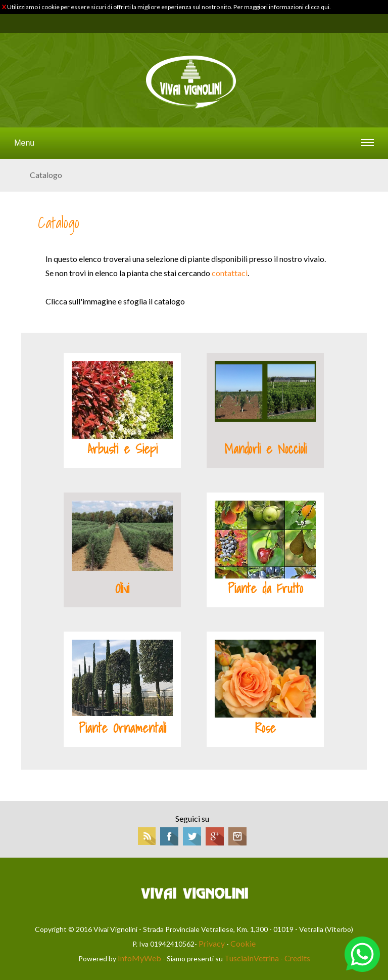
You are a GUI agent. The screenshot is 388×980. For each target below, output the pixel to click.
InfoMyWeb (139, 958)
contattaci (230, 273)
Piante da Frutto (265, 589)
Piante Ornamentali (123, 728)
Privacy (212, 943)
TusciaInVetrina (252, 958)
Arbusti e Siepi (123, 449)
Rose (265, 728)
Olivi (122, 589)
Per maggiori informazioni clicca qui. (282, 7)
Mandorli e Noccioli (265, 449)
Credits (297, 958)
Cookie (243, 943)
